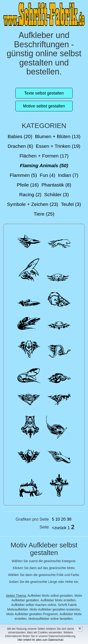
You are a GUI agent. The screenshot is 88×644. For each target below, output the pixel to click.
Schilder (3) (56, 194)
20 (63, 519)
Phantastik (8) (56, 185)
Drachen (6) (20, 146)
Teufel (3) (71, 204)
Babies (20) (20, 136)
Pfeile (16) (28, 185)
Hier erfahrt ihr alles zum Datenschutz (41, 640)
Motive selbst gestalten (44, 106)
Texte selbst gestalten (44, 93)
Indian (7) (68, 175)
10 (58, 519)
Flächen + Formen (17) (44, 156)
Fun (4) (47, 175)
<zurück (59, 528)
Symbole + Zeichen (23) (33, 204)
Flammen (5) (23, 175)
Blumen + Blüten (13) (58, 136)
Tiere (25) (44, 214)
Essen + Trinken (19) (58, 146)
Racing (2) (30, 194)
